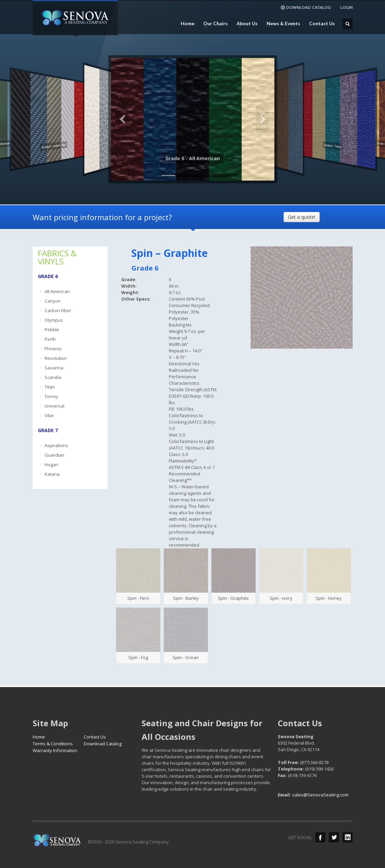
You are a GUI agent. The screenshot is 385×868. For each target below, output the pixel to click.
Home (188, 24)
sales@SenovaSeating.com (320, 795)
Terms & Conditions (53, 744)
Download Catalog (103, 744)
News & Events (281, 24)
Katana (52, 474)
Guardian (54, 455)
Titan (50, 387)
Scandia (53, 377)
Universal (54, 406)
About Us (245, 24)
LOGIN (347, 7)
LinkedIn (348, 837)
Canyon (53, 301)
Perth (50, 339)
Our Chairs (213, 24)
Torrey (51, 396)
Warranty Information (55, 750)
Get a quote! (302, 217)
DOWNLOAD (306, 7)
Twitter (334, 837)
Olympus (54, 320)
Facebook (320, 837)
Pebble (52, 330)
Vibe (49, 415)
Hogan (51, 465)
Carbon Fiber (58, 310)
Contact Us (322, 24)
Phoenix (53, 349)
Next (262, 119)
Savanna (54, 368)
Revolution (56, 358)
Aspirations (56, 445)
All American (57, 291)
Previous (123, 119)
